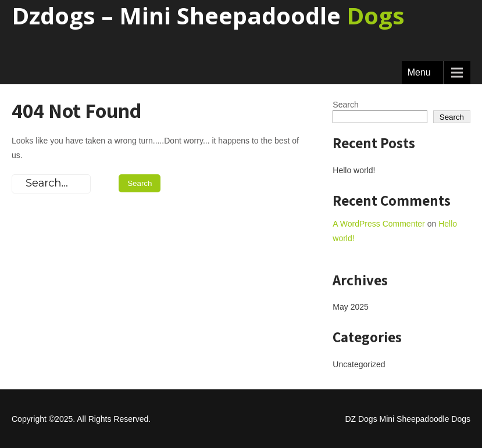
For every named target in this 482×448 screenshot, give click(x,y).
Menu (419, 72)
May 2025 (350, 307)
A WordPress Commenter (379, 224)
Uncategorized (359, 364)
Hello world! (354, 170)
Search (345, 105)
